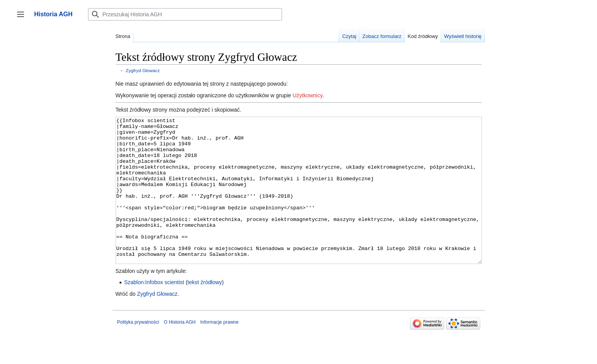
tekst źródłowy (205, 311)
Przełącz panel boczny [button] (23, 18)
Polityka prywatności (138, 351)
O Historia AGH (180, 351)
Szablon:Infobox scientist (154, 311)
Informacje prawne (219, 351)
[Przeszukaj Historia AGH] (185, 14)
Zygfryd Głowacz (143, 70)
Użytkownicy (307, 95)
